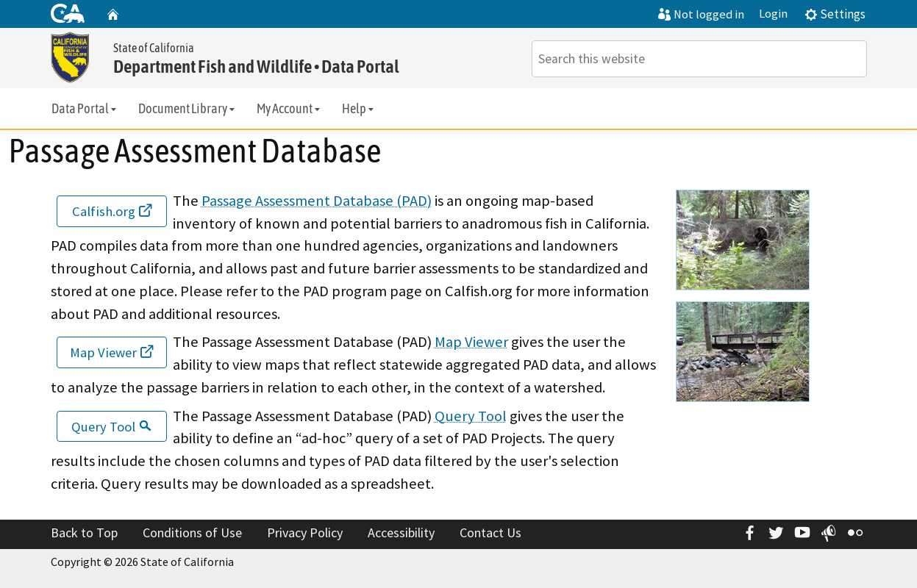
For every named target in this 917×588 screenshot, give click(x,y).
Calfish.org (112, 211)
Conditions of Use (192, 533)
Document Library (188, 109)
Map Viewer (111, 352)
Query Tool (111, 427)
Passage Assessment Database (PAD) (317, 201)
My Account (289, 109)
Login (773, 14)
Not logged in (701, 14)
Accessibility (401, 533)
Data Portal (85, 109)
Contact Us (490, 533)
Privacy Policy (305, 533)
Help (359, 109)
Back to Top (84, 533)
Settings (835, 14)
